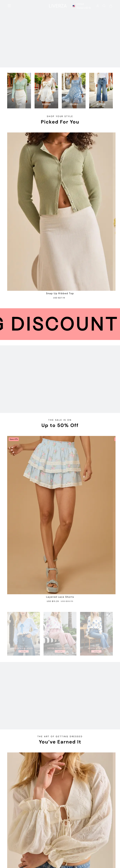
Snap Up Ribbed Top (60, 293)
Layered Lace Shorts (60, 597)
